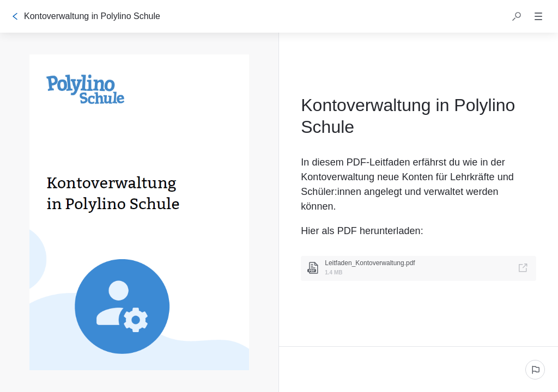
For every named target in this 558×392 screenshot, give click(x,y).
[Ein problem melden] (535, 370)
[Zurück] (15, 16)
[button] (517, 16)
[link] (418, 268)
